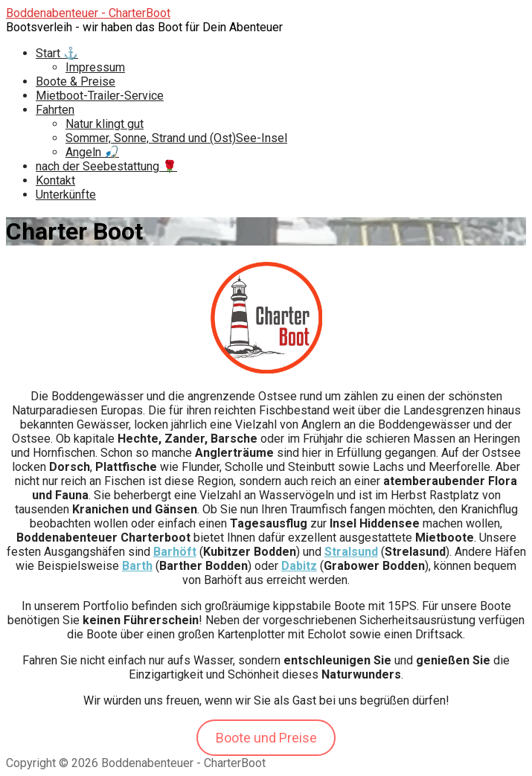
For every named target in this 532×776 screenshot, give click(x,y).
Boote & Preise (76, 81)
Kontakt (55, 180)
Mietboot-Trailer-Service (100, 96)
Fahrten (55, 110)
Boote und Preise (266, 738)
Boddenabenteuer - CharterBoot (88, 13)
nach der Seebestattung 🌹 (106, 166)
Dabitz (299, 566)
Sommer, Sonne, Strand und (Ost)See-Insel (176, 138)
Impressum (95, 67)
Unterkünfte (66, 195)
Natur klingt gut (105, 124)
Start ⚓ (57, 53)
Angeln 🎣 (92, 152)
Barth (137, 566)
